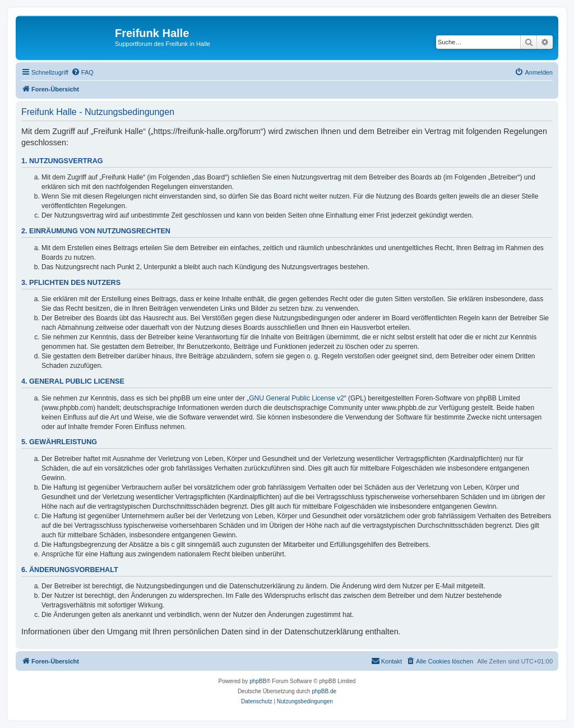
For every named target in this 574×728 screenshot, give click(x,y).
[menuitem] (82, 72)
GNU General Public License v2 (296, 398)
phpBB (258, 681)
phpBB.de (324, 691)
